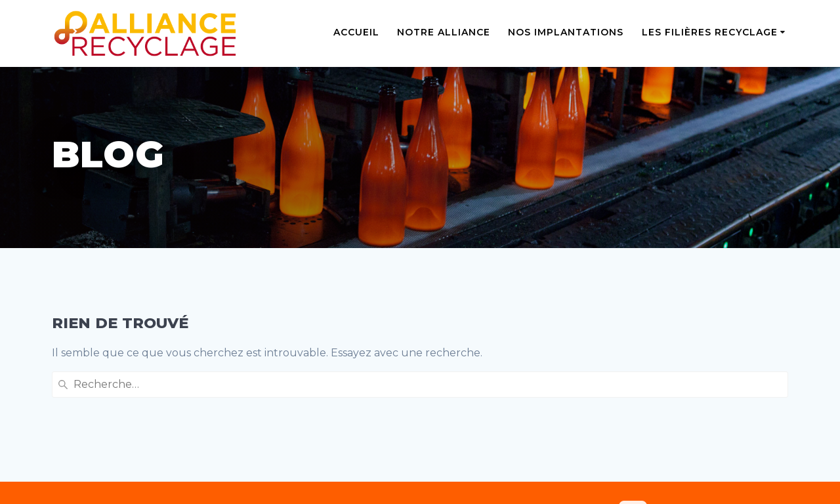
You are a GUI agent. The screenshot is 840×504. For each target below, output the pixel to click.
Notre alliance (444, 32)
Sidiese (521, 486)
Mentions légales (96, 422)
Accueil (356, 32)
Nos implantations (566, 32)
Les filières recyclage (710, 32)
